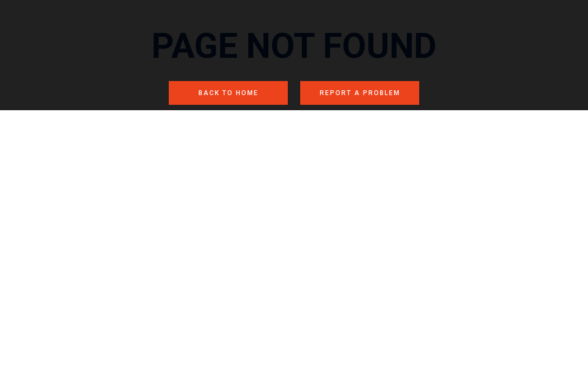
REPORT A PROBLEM (360, 93)
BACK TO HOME (229, 93)
